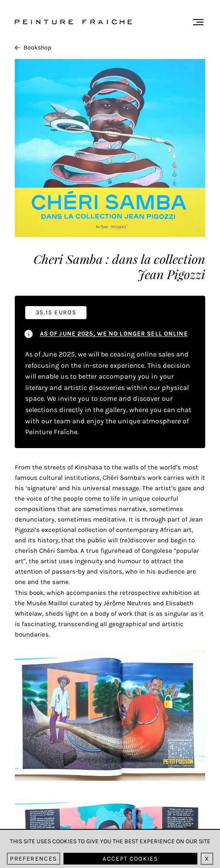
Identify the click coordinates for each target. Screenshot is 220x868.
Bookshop (33, 48)
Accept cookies (130, 859)
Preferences (33, 859)
